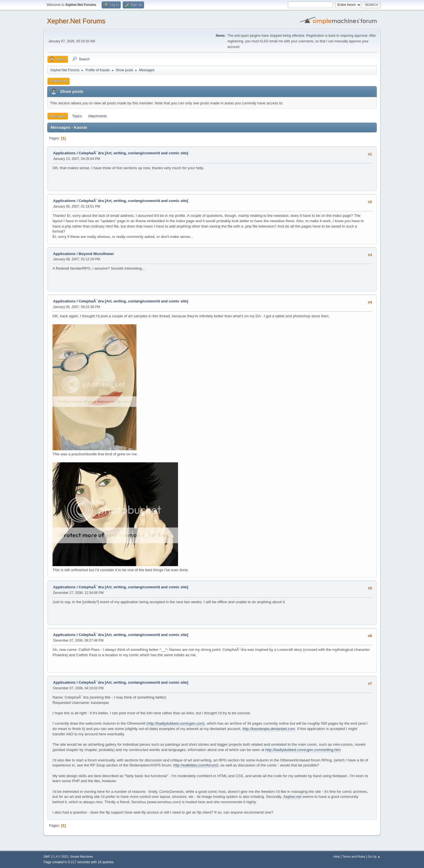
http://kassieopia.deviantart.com (269, 729)
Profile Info (59, 81)
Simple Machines (81, 856)
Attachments (98, 116)
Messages (58, 116)
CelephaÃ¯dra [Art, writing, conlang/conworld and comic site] (133, 153)
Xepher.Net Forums (76, 21)
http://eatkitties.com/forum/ (195, 765)
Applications (64, 153)
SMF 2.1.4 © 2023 (56, 856)
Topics (77, 116)
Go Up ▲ (374, 856)
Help (337, 856)
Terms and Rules (354, 856)
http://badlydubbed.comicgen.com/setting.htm (303, 750)
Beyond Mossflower (96, 254)
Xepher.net (292, 797)
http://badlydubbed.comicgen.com (176, 723)
